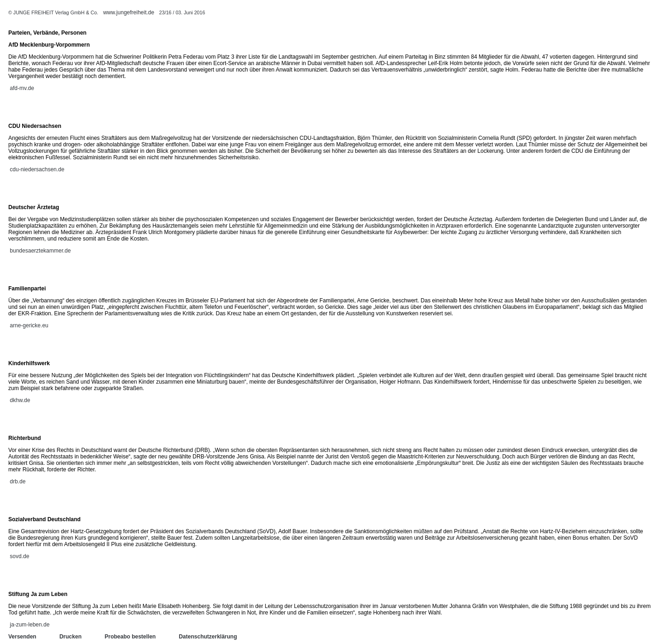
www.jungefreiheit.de (129, 12)
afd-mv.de (22, 88)
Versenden (22, 637)
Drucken (71, 637)
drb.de (18, 481)
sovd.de (19, 556)
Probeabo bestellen (130, 637)
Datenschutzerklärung (208, 637)
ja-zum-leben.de (30, 625)
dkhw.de (20, 400)
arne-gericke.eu (29, 325)
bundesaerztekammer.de (40, 251)
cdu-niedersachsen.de (37, 169)
